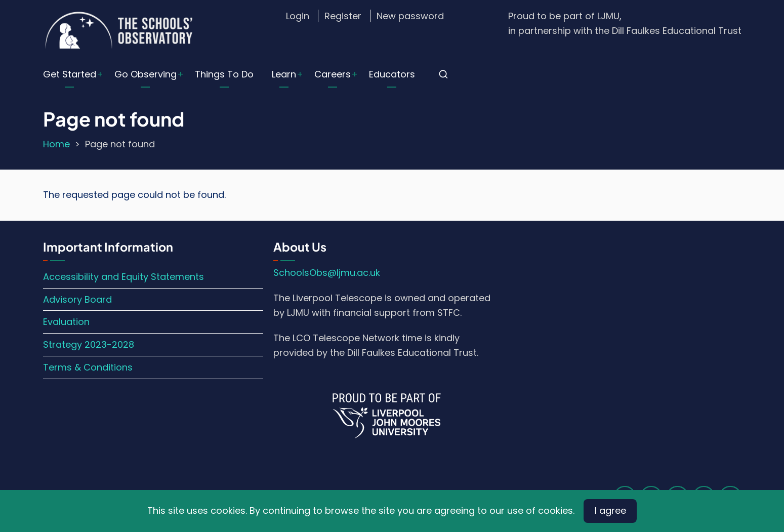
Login (298, 16)
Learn (284, 74)
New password (410, 16)
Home (56, 144)
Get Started (70, 74)
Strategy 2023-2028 (89, 344)
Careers (333, 74)
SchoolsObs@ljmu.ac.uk (327, 273)
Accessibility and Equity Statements (123, 277)
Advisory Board (77, 299)
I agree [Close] (610, 510)
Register (343, 16)
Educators (392, 74)
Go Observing (146, 74)
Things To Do (224, 74)
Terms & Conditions (88, 367)
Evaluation (66, 322)
